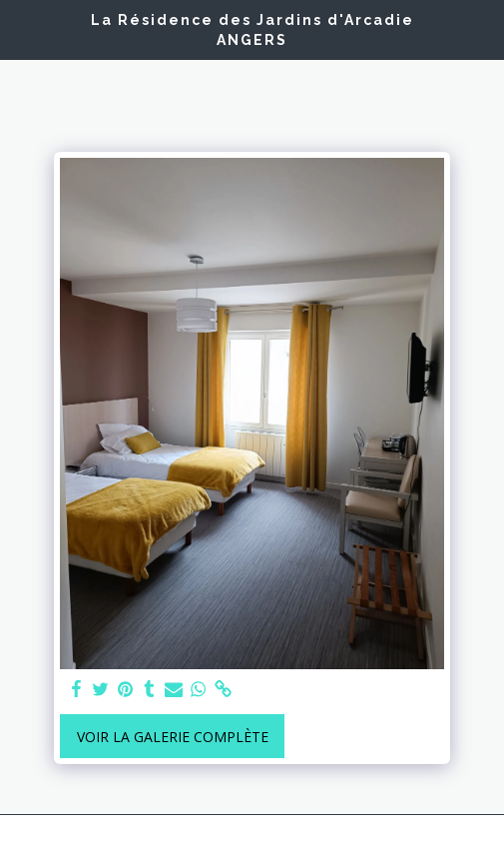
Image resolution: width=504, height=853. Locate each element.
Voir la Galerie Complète (173, 737)
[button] (22, 28)
